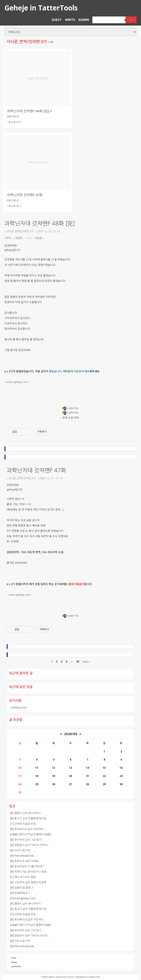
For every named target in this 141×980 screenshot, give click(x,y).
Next (86, 662)
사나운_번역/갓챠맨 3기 (19, 231)
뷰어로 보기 (14, 122)
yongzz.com (94, 977)
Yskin (44, 977)
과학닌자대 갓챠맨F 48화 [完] (40, 224)
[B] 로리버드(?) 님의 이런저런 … (28, 829)
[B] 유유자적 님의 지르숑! (25, 861)
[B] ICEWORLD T (20, 893)
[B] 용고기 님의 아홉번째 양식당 (28, 818)
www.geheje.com (17, 382)
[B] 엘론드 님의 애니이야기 (25, 813)
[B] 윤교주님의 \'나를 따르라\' (27, 866)
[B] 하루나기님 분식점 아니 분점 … (30, 872)
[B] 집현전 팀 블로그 (22, 888)
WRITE (70, 20)
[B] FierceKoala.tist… (23, 856)
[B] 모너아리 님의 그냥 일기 (26, 840)
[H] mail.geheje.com (23, 898)
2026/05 (71, 734)
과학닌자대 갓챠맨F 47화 (36, 470)
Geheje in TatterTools (41, 8)
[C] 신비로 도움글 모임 (23, 824)
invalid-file (70, 408)
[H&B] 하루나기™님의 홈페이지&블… (31, 834)
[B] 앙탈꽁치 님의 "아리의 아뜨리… (30, 845)
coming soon (18, 707)
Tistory (70, 977)
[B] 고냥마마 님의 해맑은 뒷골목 (28, 882)
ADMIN (84, 20)
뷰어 (8, 238)
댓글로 (18, 238)
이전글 (29, 238)
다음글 (39, 238)
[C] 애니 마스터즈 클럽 (23, 877)
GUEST (57, 20)
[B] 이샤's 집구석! (20, 850)
